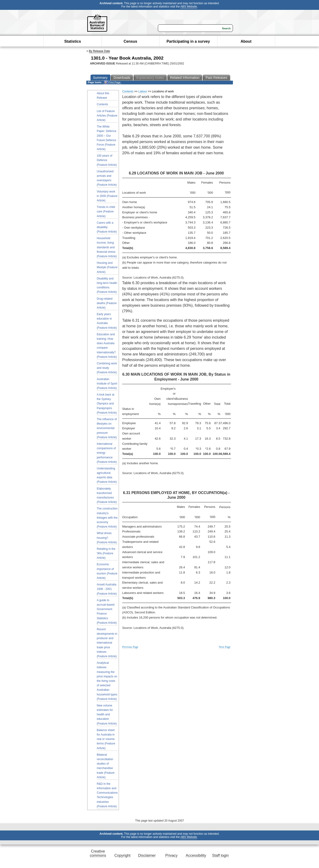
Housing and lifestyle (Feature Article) (107, 267)
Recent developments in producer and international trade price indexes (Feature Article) (107, 643)
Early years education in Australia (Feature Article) (107, 321)
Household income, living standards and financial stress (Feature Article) (107, 247)
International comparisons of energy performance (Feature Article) (107, 453)
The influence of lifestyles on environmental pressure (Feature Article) (107, 428)
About (246, 41)
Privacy (171, 855)
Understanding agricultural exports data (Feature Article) (107, 475)
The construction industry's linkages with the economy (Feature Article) (107, 518)
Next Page (225, 647)
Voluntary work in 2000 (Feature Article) (107, 196)
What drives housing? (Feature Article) (107, 538)
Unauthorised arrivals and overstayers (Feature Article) (107, 178)
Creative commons (98, 853)
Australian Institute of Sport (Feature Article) (107, 384)
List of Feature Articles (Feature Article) (107, 116)
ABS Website (189, 7)
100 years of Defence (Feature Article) (107, 160)
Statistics (73, 41)
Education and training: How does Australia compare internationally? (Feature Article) (107, 346)
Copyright (122, 855)
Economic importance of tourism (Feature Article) (107, 571)
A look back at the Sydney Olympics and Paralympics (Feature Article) (107, 404)
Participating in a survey (188, 41)
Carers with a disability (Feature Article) (107, 227)
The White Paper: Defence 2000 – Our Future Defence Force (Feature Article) (107, 138)
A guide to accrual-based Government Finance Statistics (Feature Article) (107, 611)
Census (130, 41)
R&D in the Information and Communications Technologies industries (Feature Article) (107, 795)
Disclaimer (147, 855)
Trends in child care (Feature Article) (106, 211)
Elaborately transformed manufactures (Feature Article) (107, 495)
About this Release (103, 96)
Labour (143, 91)
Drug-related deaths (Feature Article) (107, 303)
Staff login (220, 855)
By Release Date (99, 51)
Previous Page (130, 647)
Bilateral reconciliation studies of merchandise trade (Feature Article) (106, 766)
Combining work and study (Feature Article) (107, 368)
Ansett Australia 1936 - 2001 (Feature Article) (107, 589)
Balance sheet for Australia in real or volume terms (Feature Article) (106, 739)
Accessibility (196, 855)
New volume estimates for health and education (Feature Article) (107, 715)
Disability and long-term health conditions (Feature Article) (107, 285)
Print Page (112, 82)
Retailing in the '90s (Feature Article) (106, 553)
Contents (103, 104)
